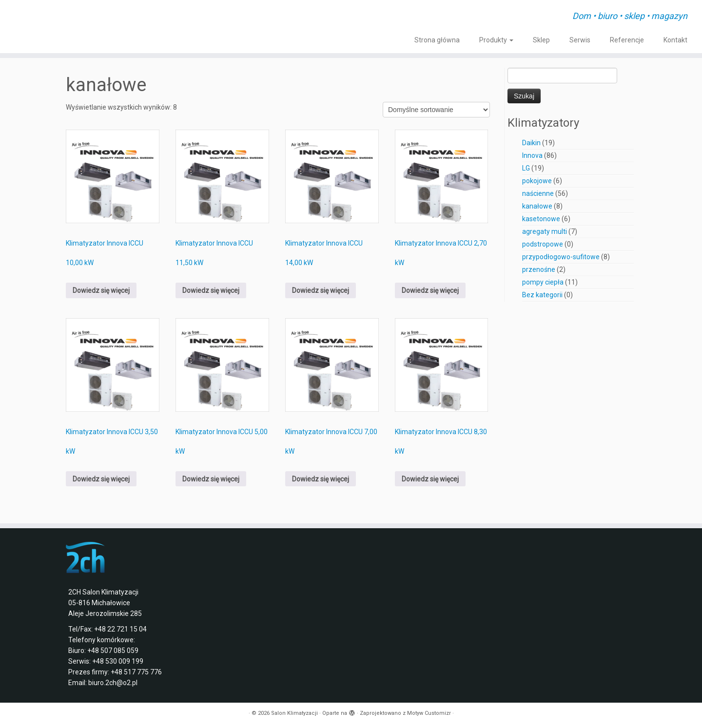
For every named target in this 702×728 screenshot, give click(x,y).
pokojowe (537, 181)
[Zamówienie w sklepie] (436, 110)
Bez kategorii (542, 295)
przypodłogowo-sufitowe (561, 257)
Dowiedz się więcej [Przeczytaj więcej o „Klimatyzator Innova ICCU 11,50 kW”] (211, 290)
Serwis (580, 40)
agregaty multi (545, 231)
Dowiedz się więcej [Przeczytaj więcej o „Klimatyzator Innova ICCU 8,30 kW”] (430, 479)
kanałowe (537, 206)
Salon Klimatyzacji (294, 713)
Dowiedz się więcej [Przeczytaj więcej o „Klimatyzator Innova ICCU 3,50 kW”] (101, 479)
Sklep (541, 40)
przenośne (539, 269)
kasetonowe (541, 219)
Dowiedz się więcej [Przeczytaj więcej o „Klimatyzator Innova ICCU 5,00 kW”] (211, 479)
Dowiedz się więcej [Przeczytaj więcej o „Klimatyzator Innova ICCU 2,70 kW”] (430, 290)
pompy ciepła (543, 282)
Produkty (496, 40)
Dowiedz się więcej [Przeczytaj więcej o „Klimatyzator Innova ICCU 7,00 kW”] (321, 479)
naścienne (538, 193)
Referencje (627, 40)
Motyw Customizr (429, 713)
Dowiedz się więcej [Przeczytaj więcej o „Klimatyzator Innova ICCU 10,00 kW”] (101, 290)
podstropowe (543, 244)
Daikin (531, 143)
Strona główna (437, 40)
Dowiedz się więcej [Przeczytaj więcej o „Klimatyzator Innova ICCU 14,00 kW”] (321, 290)
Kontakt (675, 40)
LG (526, 168)
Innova (532, 155)
